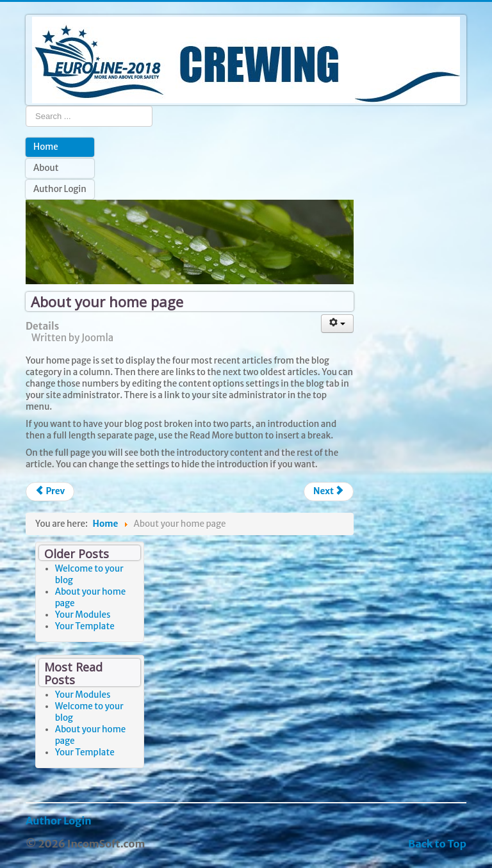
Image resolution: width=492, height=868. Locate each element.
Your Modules (83, 615)
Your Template (85, 626)
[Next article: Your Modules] (329, 492)
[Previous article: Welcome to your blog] (50, 492)
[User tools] (338, 324)
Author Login (60, 189)
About (46, 168)
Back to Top (437, 844)
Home (46, 147)
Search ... (26, 105)
